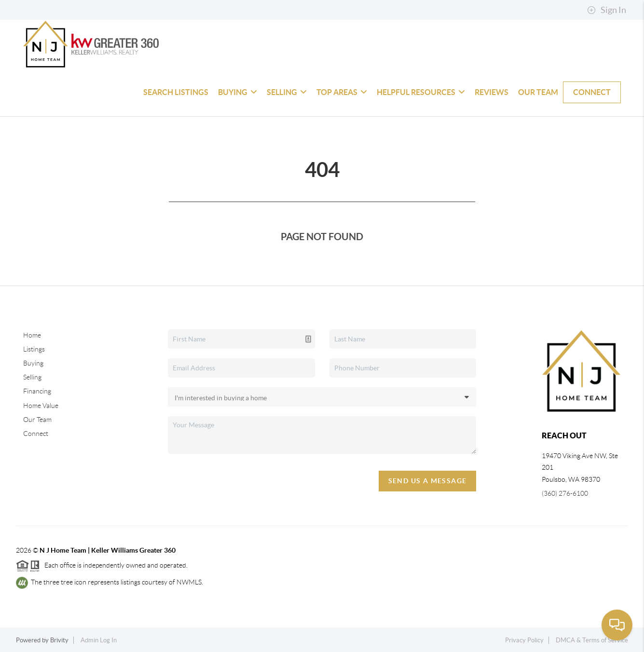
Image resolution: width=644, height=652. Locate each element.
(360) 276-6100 (565, 493)
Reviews (492, 92)
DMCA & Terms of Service (592, 640)
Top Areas (342, 92)
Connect (592, 92)
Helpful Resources (421, 92)
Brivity (59, 640)
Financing (37, 391)
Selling (287, 92)
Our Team (538, 92)
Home (32, 335)
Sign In (607, 10)
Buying (238, 92)
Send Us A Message (428, 481)
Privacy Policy (524, 640)
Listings (34, 349)
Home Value (41, 406)
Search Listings (176, 92)
